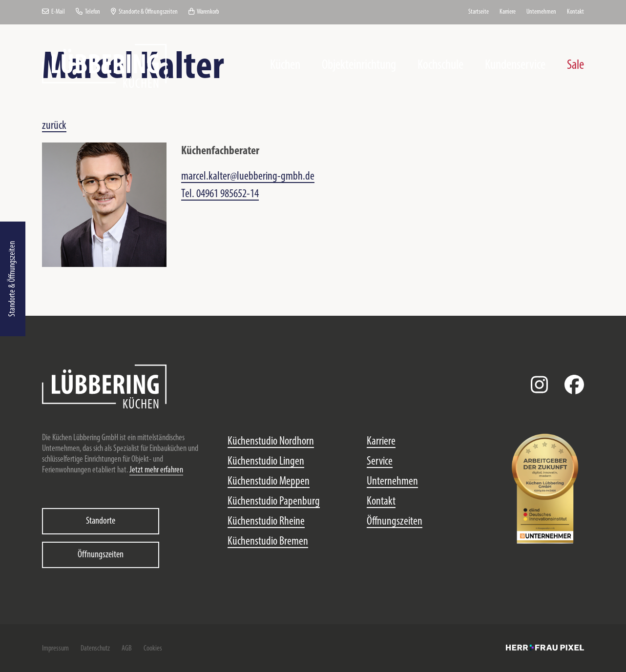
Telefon (88, 12)
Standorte (101, 521)
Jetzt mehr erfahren (156, 470)
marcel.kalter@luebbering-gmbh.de (248, 177)
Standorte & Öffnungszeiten (12, 279)
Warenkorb (204, 12)
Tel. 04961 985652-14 (220, 194)
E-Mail (53, 12)
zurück (54, 126)
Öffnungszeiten (101, 555)
